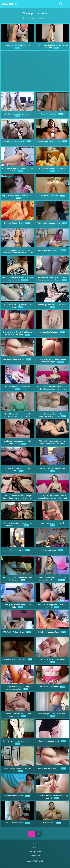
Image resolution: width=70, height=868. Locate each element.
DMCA (35, 848)
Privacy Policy (35, 852)
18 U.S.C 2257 (35, 844)
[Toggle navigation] (66, 4)
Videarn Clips (9, 4)
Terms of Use (35, 856)
